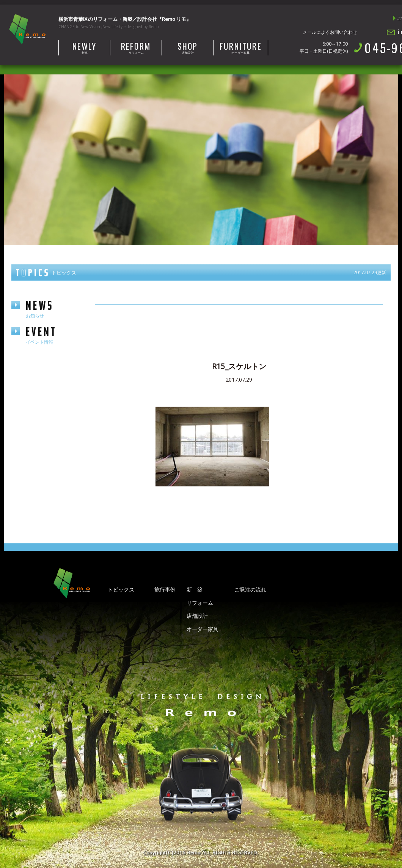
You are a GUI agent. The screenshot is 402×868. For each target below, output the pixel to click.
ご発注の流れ (250, 589)
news (53, 309)
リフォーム (136, 47)
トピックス (121, 589)
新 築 (195, 589)
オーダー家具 (241, 47)
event (53, 335)
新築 (84, 47)
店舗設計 (188, 47)
